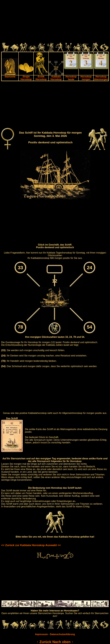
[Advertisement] (55, 22)
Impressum (41, 634)
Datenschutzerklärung (62, 634)
